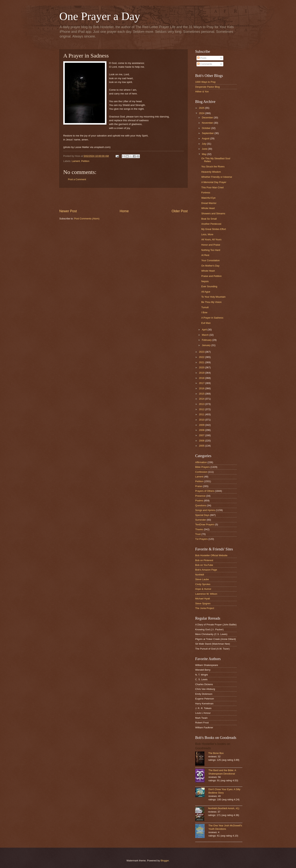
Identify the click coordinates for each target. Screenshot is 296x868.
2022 (202, 357)
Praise (199, 486)
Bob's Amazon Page (206, 570)
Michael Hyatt (203, 599)
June (205, 149)
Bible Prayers (202, 467)
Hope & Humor (203, 589)
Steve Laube (202, 579)
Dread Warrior (209, 203)
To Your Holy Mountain (213, 297)
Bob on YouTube (204, 565)
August (206, 138)
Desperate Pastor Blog (207, 87)
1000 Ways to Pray (205, 82)
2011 (202, 414)
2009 (202, 425)
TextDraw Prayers (205, 524)
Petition (85, 161)
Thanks (199, 529)
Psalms (199, 501)
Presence (200, 496)
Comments (205, 64)
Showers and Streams (213, 213)
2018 (202, 378)
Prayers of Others (205, 491)
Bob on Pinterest (204, 560)
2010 (202, 420)
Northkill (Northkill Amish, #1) (224, 808)
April (205, 330)
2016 (202, 388)
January (206, 345)
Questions (201, 505)
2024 (202, 113)
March (205, 335)
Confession (201, 472)
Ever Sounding (209, 286)
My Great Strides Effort (214, 229)
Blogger (165, 861)
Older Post (180, 211)
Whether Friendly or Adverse (217, 177)
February (207, 340)
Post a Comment (77, 179)
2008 (202, 430)
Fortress (206, 193)
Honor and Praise (211, 245)
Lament (76, 161)
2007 (202, 435)
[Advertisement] (123, 198)
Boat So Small (209, 219)
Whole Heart (208, 208)
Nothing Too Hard (211, 250)
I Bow (204, 312)
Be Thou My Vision (211, 302)
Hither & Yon (202, 92)
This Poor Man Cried (212, 187)
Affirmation (201, 462)
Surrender (201, 520)
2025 (202, 108)
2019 (202, 373)
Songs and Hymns (205, 510)
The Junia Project (205, 608)
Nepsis (205, 281)
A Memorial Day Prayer (214, 182)
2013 (202, 404)
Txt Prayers (201, 539)
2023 (202, 352)
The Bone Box (216, 753)
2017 (202, 383)
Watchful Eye (208, 198)
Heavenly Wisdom (211, 172)
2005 (202, 446)
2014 (202, 399)
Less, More (207, 234)
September (208, 133)
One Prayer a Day (100, 16)
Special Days (202, 515)
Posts (202, 58)
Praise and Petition (211, 276)
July (204, 144)
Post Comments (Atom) (87, 219)
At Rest (205, 255)
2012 (202, 409)
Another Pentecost (211, 224)
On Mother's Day (210, 266)
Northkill (200, 575)
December (208, 118)
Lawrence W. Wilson (206, 594)
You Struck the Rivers (213, 167)
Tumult (205, 307)
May (204, 154)
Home (124, 211)
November (208, 123)
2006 (202, 441)
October (206, 128)
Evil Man (206, 323)
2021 (202, 362)
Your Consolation (210, 260)
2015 (202, 394)
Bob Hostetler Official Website (211, 555)
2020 (202, 367)
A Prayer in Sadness (212, 318)
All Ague (206, 292)
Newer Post (68, 211)
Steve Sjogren (203, 603)
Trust (198, 534)
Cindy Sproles (203, 584)
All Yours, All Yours (211, 239)
